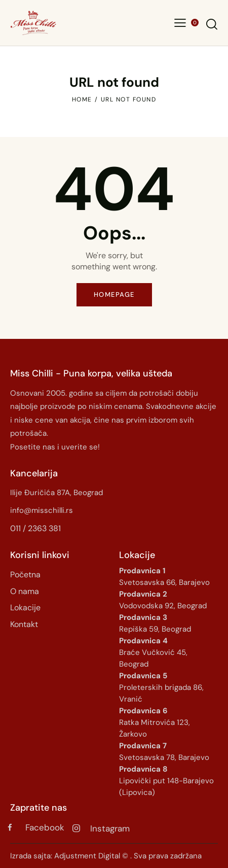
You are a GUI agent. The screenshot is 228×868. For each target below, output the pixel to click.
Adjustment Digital (87, 856)
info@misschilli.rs (42, 510)
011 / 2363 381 (35, 528)
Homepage (114, 294)
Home (82, 99)
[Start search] (212, 24)
